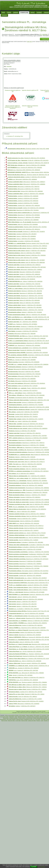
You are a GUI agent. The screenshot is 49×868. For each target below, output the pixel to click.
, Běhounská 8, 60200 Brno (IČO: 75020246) (24, 374)
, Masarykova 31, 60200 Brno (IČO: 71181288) (25, 440)
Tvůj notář (43, 719)
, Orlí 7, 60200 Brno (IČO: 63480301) (27, 478)
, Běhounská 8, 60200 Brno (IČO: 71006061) (25, 270)
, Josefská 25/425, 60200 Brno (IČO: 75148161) (23, 417)
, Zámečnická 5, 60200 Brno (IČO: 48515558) (22, 357)
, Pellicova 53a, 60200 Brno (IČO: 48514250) (28, 483)
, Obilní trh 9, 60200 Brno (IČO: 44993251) (24, 253)
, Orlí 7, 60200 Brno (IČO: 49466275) (27, 476)
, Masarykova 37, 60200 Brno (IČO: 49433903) (24, 345)
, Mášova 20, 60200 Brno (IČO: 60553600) (26, 599)
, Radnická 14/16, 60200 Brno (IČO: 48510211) (24, 229)
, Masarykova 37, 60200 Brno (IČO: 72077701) (26, 296)
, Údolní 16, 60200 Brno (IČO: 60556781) (27, 509)
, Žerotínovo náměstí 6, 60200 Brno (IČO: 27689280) (28, 682)
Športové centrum (44, 717)
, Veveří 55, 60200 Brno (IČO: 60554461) (24, 329)
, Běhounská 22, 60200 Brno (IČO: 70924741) (24, 187)
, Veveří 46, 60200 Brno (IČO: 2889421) (23, 697)
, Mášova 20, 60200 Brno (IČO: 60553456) (24, 300)
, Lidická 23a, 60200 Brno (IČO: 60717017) (26, 289)
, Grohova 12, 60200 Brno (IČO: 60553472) (26, 402)
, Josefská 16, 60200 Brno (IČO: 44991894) (26, 194)
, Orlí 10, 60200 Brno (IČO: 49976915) (29, 471)
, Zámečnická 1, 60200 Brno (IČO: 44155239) (28, 353)
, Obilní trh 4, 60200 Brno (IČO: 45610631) (27, 469)
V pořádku (34, 867)
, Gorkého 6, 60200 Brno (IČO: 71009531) (28, 689)
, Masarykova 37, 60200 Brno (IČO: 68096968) (23, 220)
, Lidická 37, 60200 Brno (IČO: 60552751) (23, 597)
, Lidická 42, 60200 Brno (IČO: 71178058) (24, 642)
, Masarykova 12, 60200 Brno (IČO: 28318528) (28, 438)
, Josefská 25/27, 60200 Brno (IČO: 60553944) (25, 576)
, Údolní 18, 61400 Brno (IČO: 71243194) (23, 386)
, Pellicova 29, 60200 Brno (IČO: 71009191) (28, 687)
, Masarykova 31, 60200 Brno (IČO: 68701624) (29, 559)
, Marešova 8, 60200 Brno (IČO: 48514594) (22, 431)
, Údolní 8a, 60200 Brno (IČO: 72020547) (24, 531)
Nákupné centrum (22, 717)
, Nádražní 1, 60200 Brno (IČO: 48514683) (25, 307)
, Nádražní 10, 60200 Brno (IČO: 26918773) (27, 678)
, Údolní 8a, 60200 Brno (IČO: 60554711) (26, 526)
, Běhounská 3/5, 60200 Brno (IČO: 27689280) (26, 673)
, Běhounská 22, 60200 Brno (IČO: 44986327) (27, 182)
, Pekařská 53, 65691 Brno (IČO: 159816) (27, 694)
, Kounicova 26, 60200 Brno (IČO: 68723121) (26, 424)
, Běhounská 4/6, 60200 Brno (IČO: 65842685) (22, 369)
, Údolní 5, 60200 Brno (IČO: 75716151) (28, 590)
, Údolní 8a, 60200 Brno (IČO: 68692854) (24, 521)
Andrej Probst (27, 713)
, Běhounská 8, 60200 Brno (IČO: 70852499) (22, 334)
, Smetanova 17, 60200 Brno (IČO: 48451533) (25, 327)
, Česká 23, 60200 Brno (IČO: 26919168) (27, 395)
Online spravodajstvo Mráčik (12, 715)
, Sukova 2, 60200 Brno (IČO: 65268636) (22, 236)
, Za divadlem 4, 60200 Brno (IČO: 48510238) (24, 241)
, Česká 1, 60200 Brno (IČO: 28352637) (27, 388)
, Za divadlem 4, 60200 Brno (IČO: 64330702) (26, 547)
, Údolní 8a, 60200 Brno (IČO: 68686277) (27, 516)
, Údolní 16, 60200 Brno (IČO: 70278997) (26, 260)
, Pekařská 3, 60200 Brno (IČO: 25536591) (28, 481)
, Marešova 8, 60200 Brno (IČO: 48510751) (25, 433)
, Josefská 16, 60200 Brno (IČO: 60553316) (23, 201)
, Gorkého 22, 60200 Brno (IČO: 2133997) (25, 699)
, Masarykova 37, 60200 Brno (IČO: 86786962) (24, 215)
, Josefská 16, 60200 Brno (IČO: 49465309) (23, 196)
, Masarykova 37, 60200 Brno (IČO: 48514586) (26, 298)
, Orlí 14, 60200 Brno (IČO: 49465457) (22, 474)
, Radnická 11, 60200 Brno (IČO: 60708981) (23, 324)
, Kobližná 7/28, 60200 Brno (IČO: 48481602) (26, 208)
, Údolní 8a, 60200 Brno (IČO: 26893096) (26, 165)
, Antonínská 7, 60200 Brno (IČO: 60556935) (24, 362)
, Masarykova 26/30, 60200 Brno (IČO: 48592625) (24, 170)
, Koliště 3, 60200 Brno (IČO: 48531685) (23, 421)
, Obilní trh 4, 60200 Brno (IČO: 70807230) (23, 466)
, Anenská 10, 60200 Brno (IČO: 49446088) (22, 360)
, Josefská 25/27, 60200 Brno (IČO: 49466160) (27, 338)
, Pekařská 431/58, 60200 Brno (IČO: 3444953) (26, 701)
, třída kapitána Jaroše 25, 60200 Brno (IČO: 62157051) (29, 571)
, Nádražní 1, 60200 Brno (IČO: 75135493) (25, 312)
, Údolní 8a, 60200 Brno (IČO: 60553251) (26, 528)
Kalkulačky (34, 711)
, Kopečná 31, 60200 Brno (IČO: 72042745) (24, 284)
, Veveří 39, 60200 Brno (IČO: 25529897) (28, 538)
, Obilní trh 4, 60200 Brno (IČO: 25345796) (25, 464)
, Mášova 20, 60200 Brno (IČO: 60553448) (24, 303)
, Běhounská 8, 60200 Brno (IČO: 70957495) (24, 372)
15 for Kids (18, 721)
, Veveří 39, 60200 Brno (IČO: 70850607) (27, 535)
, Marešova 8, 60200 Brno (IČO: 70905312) (28, 246)
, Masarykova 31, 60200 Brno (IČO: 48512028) (28, 343)
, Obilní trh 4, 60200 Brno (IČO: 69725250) (27, 315)
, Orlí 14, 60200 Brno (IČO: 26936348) (23, 680)
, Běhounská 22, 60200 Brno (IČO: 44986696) (27, 184)
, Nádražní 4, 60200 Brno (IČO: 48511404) (27, 459)
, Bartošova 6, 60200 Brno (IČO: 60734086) (27, 592)
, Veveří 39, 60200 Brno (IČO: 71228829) (23, 540)
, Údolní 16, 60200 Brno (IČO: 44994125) (29, 504)
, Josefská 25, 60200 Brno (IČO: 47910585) (28, 585)
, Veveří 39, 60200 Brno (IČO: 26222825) (26, 614)
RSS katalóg (22, 715)
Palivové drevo (20, 719)
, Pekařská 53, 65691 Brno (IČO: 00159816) (26, 158)
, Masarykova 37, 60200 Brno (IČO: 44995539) (24, 217)
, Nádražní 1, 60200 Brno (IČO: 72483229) (22, 457)
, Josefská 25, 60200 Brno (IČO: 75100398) (23, 203)
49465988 (9, 67)
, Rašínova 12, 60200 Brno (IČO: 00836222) (29, 621)
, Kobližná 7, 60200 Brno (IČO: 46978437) (22, 706)
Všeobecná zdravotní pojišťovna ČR (13, 91)
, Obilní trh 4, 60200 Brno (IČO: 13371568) (24, 568)
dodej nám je (30, 42)
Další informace (41, 867)
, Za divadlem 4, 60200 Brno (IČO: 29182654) (24, 609)
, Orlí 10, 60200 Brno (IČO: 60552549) (28, 348)
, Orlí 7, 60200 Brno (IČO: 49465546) (23, 322)
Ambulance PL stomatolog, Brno (15, 136)
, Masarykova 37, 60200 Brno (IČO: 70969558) (29, 566)
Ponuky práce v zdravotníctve (25, 718)
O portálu (39, 711)
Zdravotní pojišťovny (26, 711)
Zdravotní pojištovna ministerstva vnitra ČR (30, 106)
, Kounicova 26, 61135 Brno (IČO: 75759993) (28, 557)
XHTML (42, 713)
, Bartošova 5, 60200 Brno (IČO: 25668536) (28, 364)
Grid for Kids (24, 721)
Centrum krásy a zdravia (33, 717)
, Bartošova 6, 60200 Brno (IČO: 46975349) (27, 267)
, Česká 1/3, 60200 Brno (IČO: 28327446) (28, 336)
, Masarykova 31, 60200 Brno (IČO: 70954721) (27, 443)
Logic (42, 721)
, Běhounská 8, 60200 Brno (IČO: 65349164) (27, 383)
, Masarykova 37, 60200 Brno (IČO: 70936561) (25, 564)
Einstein (46, 721)
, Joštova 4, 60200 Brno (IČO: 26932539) (25, 281)
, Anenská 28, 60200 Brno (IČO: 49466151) (24, 265)
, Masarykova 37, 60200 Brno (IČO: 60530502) (25, 561)
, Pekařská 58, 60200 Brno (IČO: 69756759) (24, 350)
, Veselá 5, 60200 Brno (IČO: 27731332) (27, 533)
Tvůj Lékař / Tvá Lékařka (31, 3)
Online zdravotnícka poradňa (40, 718)
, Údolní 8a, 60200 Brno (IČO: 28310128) (24, 523)
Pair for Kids (4, 721)
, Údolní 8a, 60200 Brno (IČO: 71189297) (23, 519)
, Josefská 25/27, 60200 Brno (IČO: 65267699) (24, 412)
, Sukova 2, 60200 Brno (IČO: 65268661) (22, 239)
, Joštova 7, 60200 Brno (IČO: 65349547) (28, 578)
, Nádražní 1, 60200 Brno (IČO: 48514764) (23, 606)
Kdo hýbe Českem (11, 719)
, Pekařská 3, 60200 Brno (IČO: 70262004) (27, 255)
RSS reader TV (37, 715)
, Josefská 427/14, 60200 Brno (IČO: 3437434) (25, 692)
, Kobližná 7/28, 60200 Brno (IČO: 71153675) (26, 419)
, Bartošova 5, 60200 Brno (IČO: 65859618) (25, 367)
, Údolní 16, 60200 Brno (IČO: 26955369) (25, 661)
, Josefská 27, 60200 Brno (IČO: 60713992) (27, 177)
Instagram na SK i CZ (29, 719)
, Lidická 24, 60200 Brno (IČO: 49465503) (28, 428)
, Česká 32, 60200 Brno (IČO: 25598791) (28, 623)
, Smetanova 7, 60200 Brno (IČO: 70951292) (28, 493)
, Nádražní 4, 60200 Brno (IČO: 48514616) (27, 251)
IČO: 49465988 (43, 35)
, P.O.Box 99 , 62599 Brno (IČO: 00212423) (28, 160)
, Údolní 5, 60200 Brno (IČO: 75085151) (28, 587)
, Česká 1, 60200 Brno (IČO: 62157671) (23, 391)
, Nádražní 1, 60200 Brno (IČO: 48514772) (23, 602)
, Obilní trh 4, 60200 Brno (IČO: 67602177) (27, 462)
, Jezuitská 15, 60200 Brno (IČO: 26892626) (24, 668)
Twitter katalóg (29, 715)
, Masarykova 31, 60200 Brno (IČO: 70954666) (27, 445)
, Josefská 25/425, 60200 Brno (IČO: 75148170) (23, 414)
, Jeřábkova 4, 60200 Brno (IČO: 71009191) (28, 685)
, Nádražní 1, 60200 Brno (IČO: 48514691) (25, 305)
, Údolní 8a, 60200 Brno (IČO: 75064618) (27, 514)
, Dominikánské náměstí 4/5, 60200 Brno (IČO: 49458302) (26, 398)
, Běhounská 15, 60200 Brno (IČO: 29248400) (24, 704)
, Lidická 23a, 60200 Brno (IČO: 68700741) (26, 426)
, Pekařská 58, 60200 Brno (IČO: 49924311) (26, 656)
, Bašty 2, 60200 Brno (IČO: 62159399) (25, 549)
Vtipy (16, 717)
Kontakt (44, 711)
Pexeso (38, 721)
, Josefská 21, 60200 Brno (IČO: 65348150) (22, 279)
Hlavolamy (12, 717)
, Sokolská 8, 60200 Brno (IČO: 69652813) (25, 497)
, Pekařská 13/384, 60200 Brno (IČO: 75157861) (27, 227)
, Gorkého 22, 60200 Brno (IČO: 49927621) (26, 625)
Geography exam (4, 717)
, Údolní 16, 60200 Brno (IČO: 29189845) (26, 507)
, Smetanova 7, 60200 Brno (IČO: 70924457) (27, 495)
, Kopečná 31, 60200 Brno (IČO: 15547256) (23, 670)
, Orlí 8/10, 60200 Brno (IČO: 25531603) (25, 652)
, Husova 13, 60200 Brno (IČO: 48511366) (25, 277)
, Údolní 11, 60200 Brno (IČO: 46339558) (28, 573)
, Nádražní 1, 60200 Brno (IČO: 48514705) (23, 604)
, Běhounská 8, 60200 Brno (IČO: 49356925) (22, 179)
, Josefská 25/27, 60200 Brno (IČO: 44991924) (24, 206)
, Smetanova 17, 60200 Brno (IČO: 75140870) (26, 232)
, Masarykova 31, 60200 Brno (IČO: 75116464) (23, 210)
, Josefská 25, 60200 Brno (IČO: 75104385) (26, 405)
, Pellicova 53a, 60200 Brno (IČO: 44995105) (26, 485)
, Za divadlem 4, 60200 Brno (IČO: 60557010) (23, 331)
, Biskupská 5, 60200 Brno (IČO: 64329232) (24, 272)
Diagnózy (18, 711)
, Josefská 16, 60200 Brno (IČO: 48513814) (23, 198)
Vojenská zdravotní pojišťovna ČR (30, 90)
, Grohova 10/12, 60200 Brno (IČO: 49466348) (25, 191)
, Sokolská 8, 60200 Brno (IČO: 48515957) (22, 234)
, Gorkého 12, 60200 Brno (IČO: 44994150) (24, 274)
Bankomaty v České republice (10, 718)
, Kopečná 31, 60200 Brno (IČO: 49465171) (25, 286)
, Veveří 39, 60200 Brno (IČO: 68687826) (26, 262)
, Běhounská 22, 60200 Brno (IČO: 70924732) (24, 189)
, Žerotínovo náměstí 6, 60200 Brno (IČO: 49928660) (27, 663)
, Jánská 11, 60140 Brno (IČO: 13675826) (21, 675)
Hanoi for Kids (11, 721)
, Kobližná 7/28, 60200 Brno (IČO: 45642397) (25, 632)
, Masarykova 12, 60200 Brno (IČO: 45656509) (25, 293)
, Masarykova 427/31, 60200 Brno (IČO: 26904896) (27, 628)
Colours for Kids (32, 721)
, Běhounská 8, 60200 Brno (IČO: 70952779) (24, 376)
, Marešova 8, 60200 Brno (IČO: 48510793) (25, 291)
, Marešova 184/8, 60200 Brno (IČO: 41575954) (23, 258)
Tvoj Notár (38, 719)
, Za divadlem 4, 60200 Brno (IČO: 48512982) (26, 542)
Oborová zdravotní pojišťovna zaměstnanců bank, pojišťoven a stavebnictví (13, 107)
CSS (46, 713)
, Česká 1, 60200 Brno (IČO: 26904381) (25, 393)
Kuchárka (44, 715)
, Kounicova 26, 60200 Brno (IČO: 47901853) (25, 168)
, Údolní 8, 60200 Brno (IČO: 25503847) (22, 512)
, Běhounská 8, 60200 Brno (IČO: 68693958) (22, 379)
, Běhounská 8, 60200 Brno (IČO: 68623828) (22, 381)
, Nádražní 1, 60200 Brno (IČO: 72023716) (26, 310)
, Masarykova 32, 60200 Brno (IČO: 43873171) (28, 448)
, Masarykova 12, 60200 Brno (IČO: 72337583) (28, 436)
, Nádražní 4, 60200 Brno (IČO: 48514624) (27, 248)
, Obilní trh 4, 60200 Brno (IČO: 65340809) (23, 224)
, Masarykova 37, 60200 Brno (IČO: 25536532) (25, 635)
